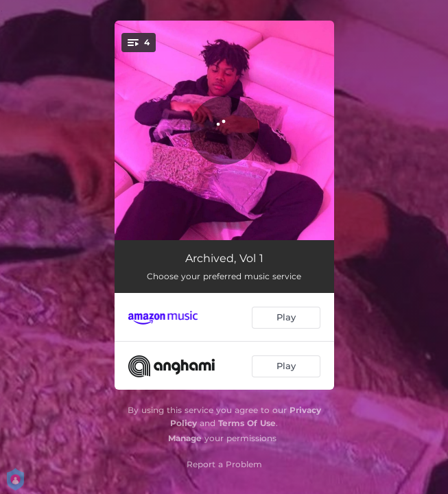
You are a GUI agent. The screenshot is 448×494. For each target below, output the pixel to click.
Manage (185, 438)
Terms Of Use (247, 423)
